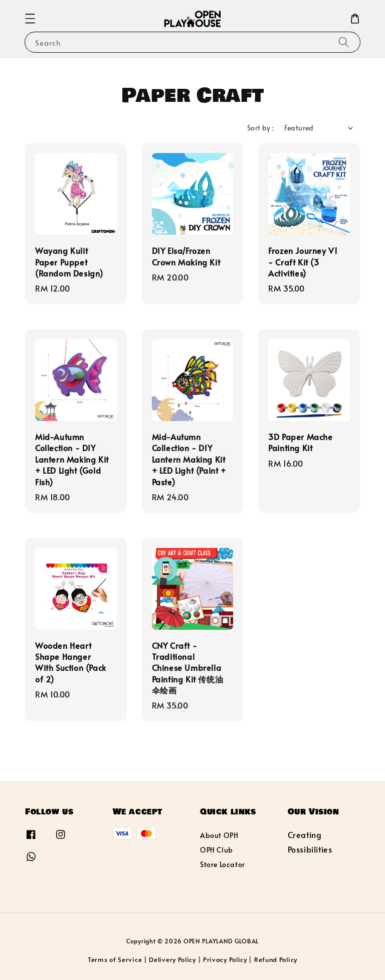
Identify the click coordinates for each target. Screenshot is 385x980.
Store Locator (223, 864)
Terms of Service (115, 959)
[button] (30, 19)
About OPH (219, 835)
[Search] (344, 42)
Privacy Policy (225, 959)
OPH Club (217, 850)
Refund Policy (276, 959)
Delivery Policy (172, 959)
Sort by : (261, 128)
